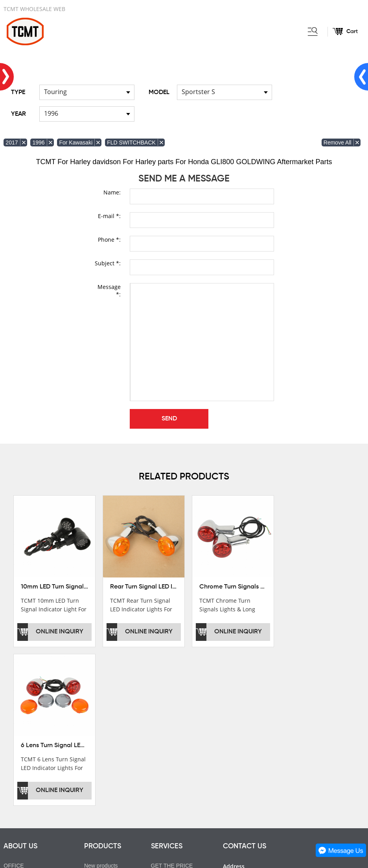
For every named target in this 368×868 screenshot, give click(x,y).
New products (101, 705)
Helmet (93, 760)
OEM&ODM (166, 749)
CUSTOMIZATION (174, 738)
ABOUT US (20, 686)
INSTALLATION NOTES (180, 727)
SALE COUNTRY (25, 749)
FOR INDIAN (100, 738)
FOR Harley (99, 716)
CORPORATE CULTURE (34, 738)
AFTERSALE (167, 716)
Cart (352, 31)
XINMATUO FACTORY (31, 716)
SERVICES (167, 686)
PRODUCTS (103, 686)
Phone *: (109, 240)
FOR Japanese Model (111, 749)
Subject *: (108, 263)
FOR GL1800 (100, 727)
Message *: (109, 291)
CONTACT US (245, 686)
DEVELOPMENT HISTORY (37, 727)
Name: (112, 192)
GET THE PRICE (172, 705)
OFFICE (14, 705)
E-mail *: (109, 216)
